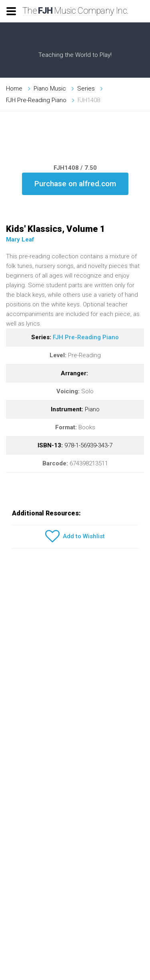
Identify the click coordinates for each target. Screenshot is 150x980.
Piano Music (50, 89)
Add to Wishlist (75, 537)
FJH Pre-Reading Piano (36, 100)
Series (86, 89)
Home (14, 89)
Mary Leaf (20, 239)
